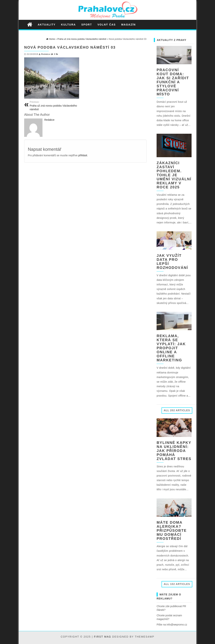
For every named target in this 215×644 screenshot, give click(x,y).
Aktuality (47, 25)
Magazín (128, 25)
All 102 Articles (177, 584)
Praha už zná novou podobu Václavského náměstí (56, 106)
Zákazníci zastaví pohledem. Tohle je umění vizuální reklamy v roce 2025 (174, 175)
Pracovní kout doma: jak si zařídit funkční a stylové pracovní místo (173, 82)
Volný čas (107, 25)
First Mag (103, 637)
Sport (87, 25)
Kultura (68, 25)
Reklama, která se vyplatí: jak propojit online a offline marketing (171, 348)
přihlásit (83, 155)
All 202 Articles (177, 410)
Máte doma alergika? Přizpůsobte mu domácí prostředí (172, 530)
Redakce (46, 54)
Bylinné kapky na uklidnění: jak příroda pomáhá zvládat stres (174, 451)
